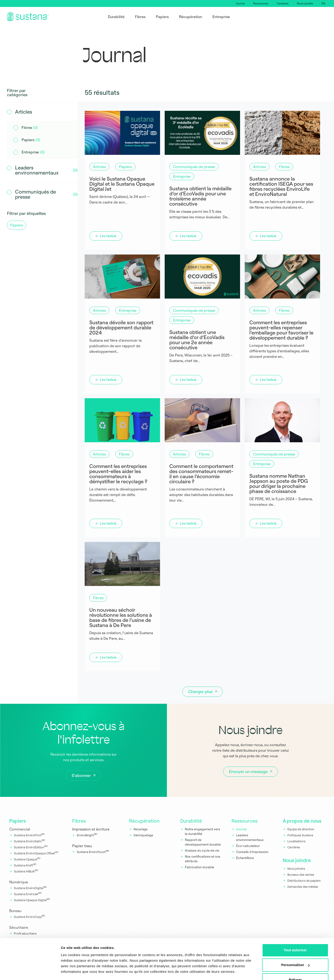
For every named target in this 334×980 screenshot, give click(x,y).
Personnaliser (295, 951)
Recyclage (141, 829)
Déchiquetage (143, 835)
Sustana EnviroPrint (29, 835)
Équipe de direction (301, 829)
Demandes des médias (303, 887)
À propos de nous (302, 821)
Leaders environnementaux (250, 837)
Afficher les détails (76, 971)
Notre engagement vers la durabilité (202, 831)
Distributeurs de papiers (304, 881)
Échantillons (245, 858)
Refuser (295, 966)
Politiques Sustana (300, 835)
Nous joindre (305, 3)
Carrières (283, 3)
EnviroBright (87, 835)
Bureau (15, 911)
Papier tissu (82, 846)
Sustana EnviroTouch (93, 852)
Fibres (79, 821)
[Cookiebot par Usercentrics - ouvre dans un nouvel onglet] (30, 971)
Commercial (20, 829)
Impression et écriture (91, 829)
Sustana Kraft (25, 865)
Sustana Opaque (27, 859)
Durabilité (191, 821)
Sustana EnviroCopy (30, 916)
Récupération (144, 821)
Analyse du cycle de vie (202, 850)
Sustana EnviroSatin (30, 841)
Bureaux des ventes (301, 875)
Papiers (18, 821)
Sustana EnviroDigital (30, 888)
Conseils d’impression (252, 852)
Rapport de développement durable (203, 842)
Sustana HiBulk (26, 871)
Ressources (261, 3)
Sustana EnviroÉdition (31, 847)
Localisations (296, 841)
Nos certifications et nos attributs (203, 859)
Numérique (19, 882)
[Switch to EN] (323, 3)
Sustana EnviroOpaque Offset (36, 853)
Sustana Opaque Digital (32, 900)
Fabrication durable (199, 867)
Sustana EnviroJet (28, 894)
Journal (240, 3)
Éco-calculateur (248, 846)
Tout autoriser (295, 937)
